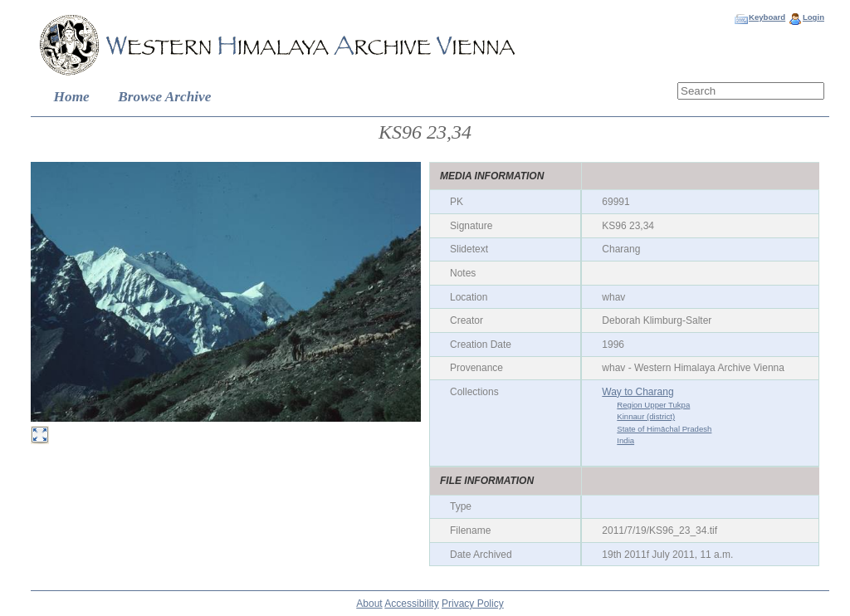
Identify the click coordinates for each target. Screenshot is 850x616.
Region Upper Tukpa (653, 405)
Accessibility (411, 604)
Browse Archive (164, 97)
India (625, 440)
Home (72, 97)
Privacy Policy (473, 604)
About (369, 604)
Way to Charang (637, 392)
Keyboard (767, 17)
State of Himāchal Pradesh (664, 429)
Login (813, 17)
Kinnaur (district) (646, 416)
